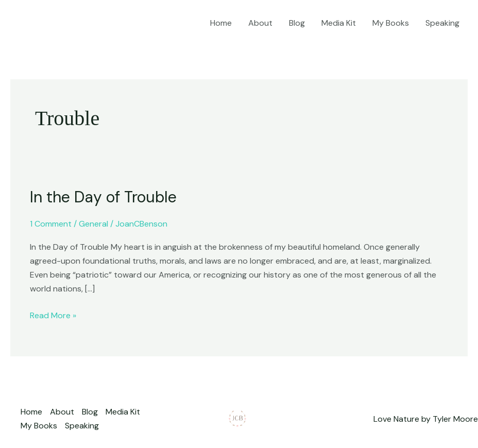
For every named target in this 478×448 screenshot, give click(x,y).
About (260, 23)
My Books (391, 23)
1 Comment (51, 224)
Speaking (442, 23)
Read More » (53, 315)
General (93, 224)
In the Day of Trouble (103, 197)
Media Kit (339, 23)
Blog (297, 23)
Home (221, 23)
